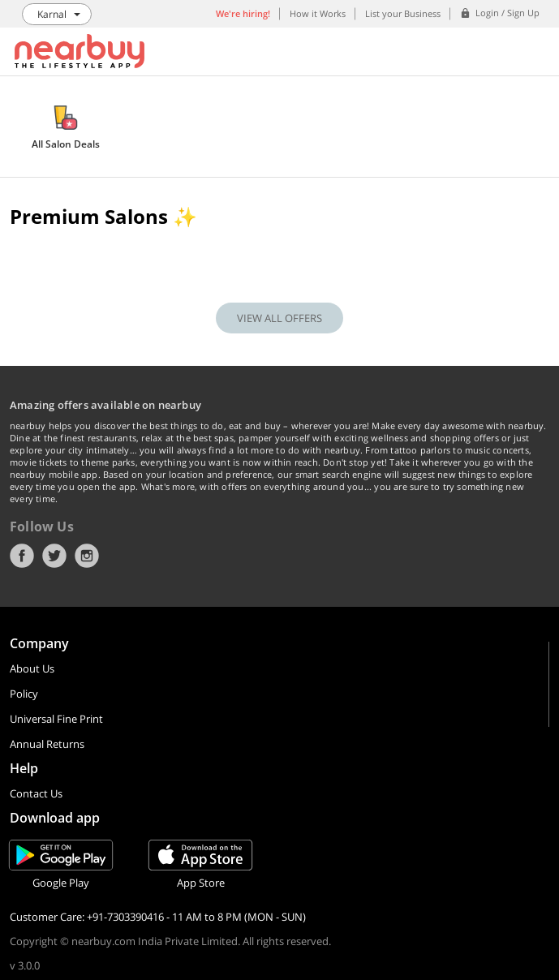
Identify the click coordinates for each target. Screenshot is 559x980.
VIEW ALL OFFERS (279, 318)
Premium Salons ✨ (103, 216)
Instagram (87, 556)
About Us (32, 668)
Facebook (22, 556)
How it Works (318, 13)
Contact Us (36, 793)
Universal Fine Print (56, 719)
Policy (24, 694)
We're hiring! (243, 13)
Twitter (54, 556)
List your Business (403, 13)
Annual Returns (47, 744)
